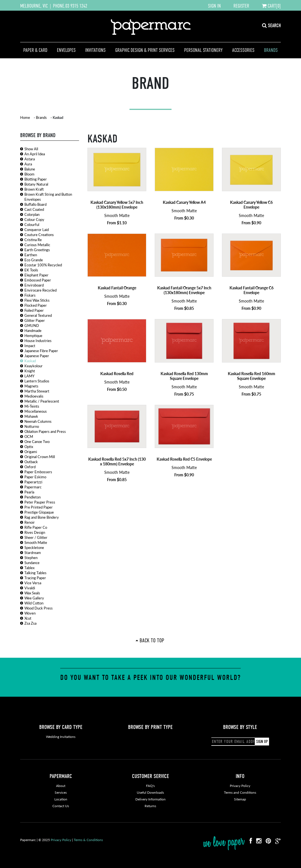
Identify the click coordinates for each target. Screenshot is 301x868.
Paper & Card (35, 50)
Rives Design (35, 532)
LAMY (29, 376)
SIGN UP (262, 742)
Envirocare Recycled (40, 290)
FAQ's (150, 786)
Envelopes (66, 50)
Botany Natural (36, 184)
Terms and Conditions (240, 792)
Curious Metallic (37, 245)
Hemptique (33, 335)
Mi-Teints (32, 406)
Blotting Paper (36, 179)
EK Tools (31, 270)
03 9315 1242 (76, 6)
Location (61, 799)
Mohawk (31, 416)
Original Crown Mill (40, 457)
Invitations (95, 50)
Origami (31, 452)
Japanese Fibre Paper (41, 351)
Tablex (29, 568)
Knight (30, 371)
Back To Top (152, 640)
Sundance (32, 563)
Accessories (243, 50)
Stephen (31, 557)
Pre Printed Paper (39, 507)
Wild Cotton (34, 603)
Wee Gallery (34, 598)
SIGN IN (214, 6)
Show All (31, 149)
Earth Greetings (37, 250)
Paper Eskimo (35, 477)
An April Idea (35, 154)
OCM (29, 436)
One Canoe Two (37, 441)
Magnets (31, 386)
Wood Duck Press (39, 608)
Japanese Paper (37, 356)
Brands (271, 50)
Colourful (32, 224)
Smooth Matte (36, 542)
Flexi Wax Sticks (37, 300)
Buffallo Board (35, 204)
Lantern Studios (37, 381)
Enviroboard (34, 285)
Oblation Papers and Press (45, 431)
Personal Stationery (203, 50)
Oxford (30, 467)
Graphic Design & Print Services (145, 50)
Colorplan (32, 214)
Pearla (29, 492)
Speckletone (34, 547)
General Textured (38, 315)
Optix (29, 446)
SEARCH (271, 26)
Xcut (28, 618)
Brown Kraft (34, 189)
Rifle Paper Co (36, 527)
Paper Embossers (38, 472)
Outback (31, 462)
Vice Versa (33, 583)
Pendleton (33, 497)
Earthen (31, 255)
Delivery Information (150, 799)
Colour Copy (34, 219)
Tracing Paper (35, 578)
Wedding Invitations (61, 737)
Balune (30, 169)
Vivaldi (30, 588)
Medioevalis (34, 396)
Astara (30, 159)
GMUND (32, 325)
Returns (150, 806)
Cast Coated (34, 209)
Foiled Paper (34, 310)
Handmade (33, 330)
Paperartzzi (33, 482)
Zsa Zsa (30, 623)
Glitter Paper (35, 320)
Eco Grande (34, 260)
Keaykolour (33, 366)
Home (25, 117)
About (61, 786)
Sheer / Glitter (36, 537)
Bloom (29, 174)
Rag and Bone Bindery (42, 517)
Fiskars (30, 295)
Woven (30, 613)
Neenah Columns (38, 421)
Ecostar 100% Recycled (43, 265)
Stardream (33, 552)
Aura (28, 164)
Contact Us (61, 806)
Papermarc (33, 487)
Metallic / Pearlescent (42, 401)
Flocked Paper (36, 305)
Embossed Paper (38, 280)
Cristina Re (33, 240)
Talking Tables (35, 573)
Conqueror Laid (37, 229)
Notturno (32, 426)
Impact (30, 346)
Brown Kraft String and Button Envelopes (48, 197)
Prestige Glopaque (39, 512)
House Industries (38, 340)
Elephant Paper (36, 275)
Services (61, 792)
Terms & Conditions (88, 840)
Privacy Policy (240, 786)
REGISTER (241, 6)
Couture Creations (39, 235)
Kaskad (30, 361)
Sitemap (240, 799)
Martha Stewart (37, 391)
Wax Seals (32, 593)
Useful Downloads (150, 792)
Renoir (30, 522)
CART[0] (271, 6)
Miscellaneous (36, 411)
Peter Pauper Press (40, 502)
